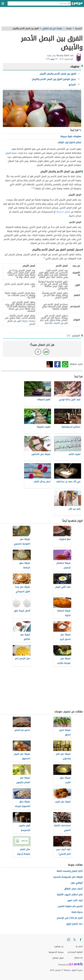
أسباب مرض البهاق (73, 889)
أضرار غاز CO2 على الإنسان (70, 918)
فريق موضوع (58, 958)
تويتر (50, 364)
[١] (34, 188)
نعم (46, 352)
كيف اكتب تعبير (75, 900)
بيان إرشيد (51, 55)
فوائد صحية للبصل (14, 153)
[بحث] (69, 3)
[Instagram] (69, 940)
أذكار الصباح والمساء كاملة (70, 871)
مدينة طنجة (77, 912)
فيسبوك (57, 364)
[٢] (32, 188)
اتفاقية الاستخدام (75, 952)
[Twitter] (74, 940)
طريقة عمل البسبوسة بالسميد (68, 877)
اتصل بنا (79, 946)
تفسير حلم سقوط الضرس (70, 906)
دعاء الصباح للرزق (74, 924)
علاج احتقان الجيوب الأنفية (70, 895)
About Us (78, 958)
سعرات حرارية (29, 321)
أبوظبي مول (77, 883)
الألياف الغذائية (52, 323)
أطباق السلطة (63, 212)
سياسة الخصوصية (56, 952)
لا (38, 352)
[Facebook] (80, 940)
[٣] (44, 258)
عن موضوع (59, 946)
